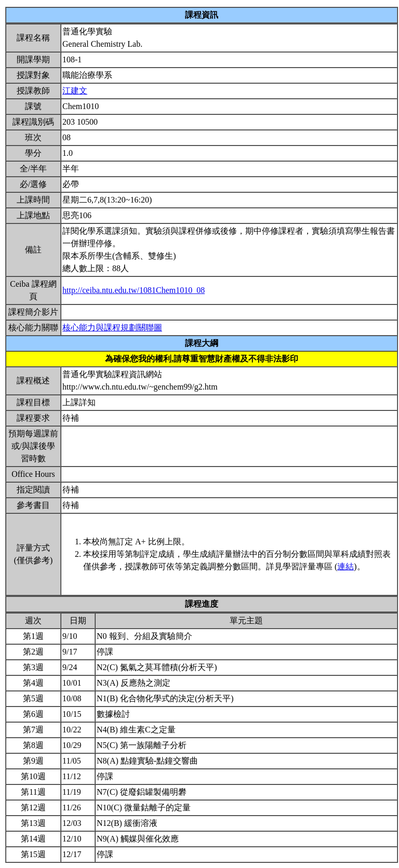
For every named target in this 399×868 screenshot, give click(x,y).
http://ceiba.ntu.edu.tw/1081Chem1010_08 (134, 290)
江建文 (75, 91)
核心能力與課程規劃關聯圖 (112, 328)
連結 (345, 566)
